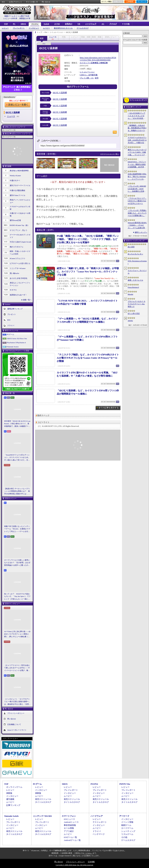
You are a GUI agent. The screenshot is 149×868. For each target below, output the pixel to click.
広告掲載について (14, 724)
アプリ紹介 (69, 831)
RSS (3, 2)
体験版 (9, 793)
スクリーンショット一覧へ (110, 154)
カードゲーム (127, 828)
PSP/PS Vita (125, 784)
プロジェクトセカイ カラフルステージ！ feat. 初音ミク (137, 304)
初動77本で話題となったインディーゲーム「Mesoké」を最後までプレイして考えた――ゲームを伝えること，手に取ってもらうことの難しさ (17, 529)
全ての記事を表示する (109, 408)
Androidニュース (71, 822)
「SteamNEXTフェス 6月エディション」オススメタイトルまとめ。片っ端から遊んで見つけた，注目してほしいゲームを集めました (17, 458)
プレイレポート (19, 28)
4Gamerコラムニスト (18, 258)
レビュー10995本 (10, 18)
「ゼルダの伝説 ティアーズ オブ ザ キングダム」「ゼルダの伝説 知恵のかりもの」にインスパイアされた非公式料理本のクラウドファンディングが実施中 (137, 116)
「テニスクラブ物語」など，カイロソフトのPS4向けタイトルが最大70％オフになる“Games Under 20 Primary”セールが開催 (88, 358)
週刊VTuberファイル (18, 195)
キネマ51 (13, 290)
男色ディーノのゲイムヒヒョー (20, 201)
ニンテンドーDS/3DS (42, 816)
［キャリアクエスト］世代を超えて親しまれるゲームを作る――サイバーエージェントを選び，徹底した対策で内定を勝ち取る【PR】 (17, 668)
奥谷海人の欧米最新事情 (19, 171)
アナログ (113, 24)
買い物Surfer (15, 273)
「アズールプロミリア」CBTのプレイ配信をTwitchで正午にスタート (137, 201)
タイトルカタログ (43, 802)
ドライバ (11, 325)
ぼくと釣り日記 (134, 313)
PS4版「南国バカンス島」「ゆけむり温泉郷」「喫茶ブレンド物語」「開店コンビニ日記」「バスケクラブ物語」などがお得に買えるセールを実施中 (88, 239)
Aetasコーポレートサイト (17, 730)
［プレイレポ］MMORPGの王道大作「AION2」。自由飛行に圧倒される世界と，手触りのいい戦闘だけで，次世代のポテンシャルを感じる (137, 189)
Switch (46, 24)
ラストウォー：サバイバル (137, 272)
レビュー (5, 28)
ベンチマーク (99, 834)
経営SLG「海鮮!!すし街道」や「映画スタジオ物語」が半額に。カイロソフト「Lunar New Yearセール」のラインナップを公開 (88, 272)
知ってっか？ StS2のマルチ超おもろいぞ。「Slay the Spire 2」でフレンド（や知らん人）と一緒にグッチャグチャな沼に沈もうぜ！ (17, 597)
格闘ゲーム (126, 825)
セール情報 (69, 828)
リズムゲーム (127, 834)
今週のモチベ (15, 180)
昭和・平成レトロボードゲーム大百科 (20, 253)
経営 (97, 78)
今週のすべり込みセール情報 (20, 214)
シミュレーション (87, 72)
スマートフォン (69, 816)
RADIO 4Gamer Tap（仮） (19, 225)
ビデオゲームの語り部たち (20, 263)
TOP (6, 24)
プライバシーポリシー (16, 713)
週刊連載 (10, 799)
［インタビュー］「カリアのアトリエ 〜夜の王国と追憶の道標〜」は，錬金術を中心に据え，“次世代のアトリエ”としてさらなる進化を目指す (17, 702)
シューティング (128, 831)
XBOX (23, 24)
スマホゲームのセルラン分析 (20, 208)
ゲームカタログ (83, 28)
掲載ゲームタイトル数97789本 (17, 16)
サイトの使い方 (32, 2)
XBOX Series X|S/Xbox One (17, 338)
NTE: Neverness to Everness (137, 262)
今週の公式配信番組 (17, 190)
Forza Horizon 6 (133, 287)
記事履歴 (130, 2)
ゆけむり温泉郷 (60, 93)
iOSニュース (69, 819)
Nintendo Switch (13, 347)
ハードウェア (91, 24)
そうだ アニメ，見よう (19, 230)
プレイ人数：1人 (87, 78)
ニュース (11, 116)
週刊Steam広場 (15, 220)
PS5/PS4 (35, 24)
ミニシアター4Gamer (18, 268)
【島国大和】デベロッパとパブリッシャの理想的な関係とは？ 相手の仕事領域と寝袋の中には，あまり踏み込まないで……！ (17, 491)
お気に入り (118, 2)
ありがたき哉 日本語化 (19, 278)
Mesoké (130, 294)
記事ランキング (13, 805)
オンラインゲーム (14, 787)
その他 (124, 837)
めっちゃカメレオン (135, 254)
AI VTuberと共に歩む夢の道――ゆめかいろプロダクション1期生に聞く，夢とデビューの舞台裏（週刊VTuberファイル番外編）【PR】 (17, 634)
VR (79, 24)
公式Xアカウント (15, 2)
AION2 (130, 321)
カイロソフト (85, 63)
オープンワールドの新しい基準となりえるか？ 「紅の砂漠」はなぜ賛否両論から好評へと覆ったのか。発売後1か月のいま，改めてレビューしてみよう (17, 563)
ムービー (46, 28)
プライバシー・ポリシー (75, 862)
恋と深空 (131, 247)
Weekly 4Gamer (15, 176)
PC (14, 24)
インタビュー (34, 28)
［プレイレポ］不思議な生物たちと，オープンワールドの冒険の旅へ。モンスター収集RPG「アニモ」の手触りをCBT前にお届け (137, 213)
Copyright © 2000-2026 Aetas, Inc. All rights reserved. (74, 865)
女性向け (69, 24)
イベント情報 (127, 822)
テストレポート (100, 822)
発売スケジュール (43, 799)
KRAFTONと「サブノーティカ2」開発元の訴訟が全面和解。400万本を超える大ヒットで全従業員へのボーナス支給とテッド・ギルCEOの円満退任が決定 (137, 165)
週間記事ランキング (15, 309)
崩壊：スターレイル (135, 280)
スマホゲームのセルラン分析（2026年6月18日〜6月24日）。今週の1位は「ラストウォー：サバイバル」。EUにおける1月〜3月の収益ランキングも (137, 140)
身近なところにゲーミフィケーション (20, 284)
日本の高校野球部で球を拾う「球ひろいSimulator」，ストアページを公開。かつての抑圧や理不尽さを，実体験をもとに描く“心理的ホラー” (137, 177)
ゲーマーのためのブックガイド (20, 236)
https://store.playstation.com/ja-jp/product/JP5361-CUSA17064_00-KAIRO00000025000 (98, 59)
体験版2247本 (25, 18)
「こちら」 (88, 853)
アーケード (124, 816)
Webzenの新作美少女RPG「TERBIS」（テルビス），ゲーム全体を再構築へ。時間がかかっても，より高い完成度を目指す (137, 225)
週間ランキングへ (141, 232)
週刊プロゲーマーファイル (20, 185)
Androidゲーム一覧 (72, 840)
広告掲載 (91, 862)
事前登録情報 (70, 825)
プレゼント (12, 314)
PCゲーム (11, 334)
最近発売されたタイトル (63, 28)
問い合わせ (46, 2)
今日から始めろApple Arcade (20, 242)
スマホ (57, 24)
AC (103, 24)
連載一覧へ (27, 300)
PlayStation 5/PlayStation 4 (16, 343)
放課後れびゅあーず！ (18, 295)
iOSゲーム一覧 (70, 837)
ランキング (142, 2)
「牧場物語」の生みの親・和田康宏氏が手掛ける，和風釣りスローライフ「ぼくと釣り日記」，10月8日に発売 (137, 128)
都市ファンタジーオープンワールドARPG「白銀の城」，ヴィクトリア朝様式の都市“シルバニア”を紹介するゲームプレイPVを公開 (137, 152)
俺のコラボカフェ (17, 247)
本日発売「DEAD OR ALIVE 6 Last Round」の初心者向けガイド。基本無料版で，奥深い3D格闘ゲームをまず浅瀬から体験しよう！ (17, 424)
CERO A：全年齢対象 (89, 75)
